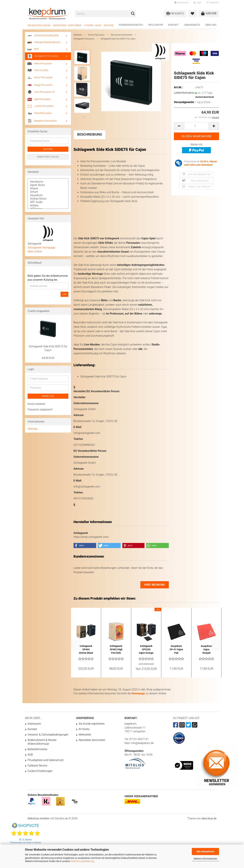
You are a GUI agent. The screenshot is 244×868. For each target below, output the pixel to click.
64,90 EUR (48, 358)
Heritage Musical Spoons (44, 42)
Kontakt (173, 25)
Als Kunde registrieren (92, 724)
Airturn (48, 192)
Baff (33, 49)
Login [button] (197, 3)
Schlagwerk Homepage (41, 248)
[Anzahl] (196, 126)
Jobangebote (192, 25)
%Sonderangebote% (131, 25)
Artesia (48, 205)
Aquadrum (48, 195)
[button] (181, 3)
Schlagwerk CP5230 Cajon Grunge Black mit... (146, 650)
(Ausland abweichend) (205, 97)
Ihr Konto (84, 729)
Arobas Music (48, 199)
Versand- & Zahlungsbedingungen (48, 735)
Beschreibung (90, 134)
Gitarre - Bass (93, 25)
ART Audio (48, 202)
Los (64, 294)
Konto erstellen (36, 404)
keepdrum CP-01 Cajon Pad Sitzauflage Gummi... (176, 650)
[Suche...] (133, 14)
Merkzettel (213, 3)
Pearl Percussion (40, 113)
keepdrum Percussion (42, 121)
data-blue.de (209, 818)
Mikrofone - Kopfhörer (67, 25)
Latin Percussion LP (41, 92)
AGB (30, 755)
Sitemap (32, 429)
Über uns (211, 25)
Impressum (34, 724)
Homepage (138, 693)
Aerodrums (48, 182)
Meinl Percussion (40, 64)
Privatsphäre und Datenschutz (46, 760)
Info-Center (156, 25)
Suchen (48, 149)
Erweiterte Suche (48, 157)
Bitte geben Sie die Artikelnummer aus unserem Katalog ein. (48, 278)
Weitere (109, 25)
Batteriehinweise (37, 749)
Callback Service (37, 766)
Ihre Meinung (155, 585)
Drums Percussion (39, 25)
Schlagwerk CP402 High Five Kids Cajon (116, 650)
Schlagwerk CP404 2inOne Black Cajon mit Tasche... (86, 650)
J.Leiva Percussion (41, 106)
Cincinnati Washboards (43, 35)
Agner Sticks (48, 185)
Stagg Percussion (40, 85)
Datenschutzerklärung (82, 861)
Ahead (48, 188)
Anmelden (48, 396)
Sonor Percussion (40, 78)
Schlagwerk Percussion (43, 56)
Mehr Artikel (35, 251)
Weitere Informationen (205, 859)
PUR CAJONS (38, 71)
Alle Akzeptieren (205, 852)
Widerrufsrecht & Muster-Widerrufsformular (42, 742)
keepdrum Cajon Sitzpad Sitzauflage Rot (206, 650)
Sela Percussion (39, 99)
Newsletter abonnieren (92, 740)
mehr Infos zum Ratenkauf (198, 165)
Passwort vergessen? (40, 410)
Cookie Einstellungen (40, 771)
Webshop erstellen (39, 818)
